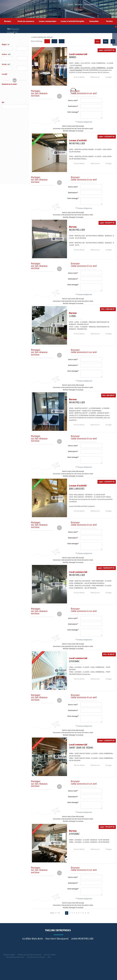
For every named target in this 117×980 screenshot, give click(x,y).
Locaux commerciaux (48, 21)
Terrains (109, 21)
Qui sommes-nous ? (91, 5)
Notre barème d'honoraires (15, 957)
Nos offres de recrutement (36, 957)
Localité (5, 74)
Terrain (6, 64)
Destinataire (73, 106)
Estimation (103, 5)
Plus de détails (78, 77)
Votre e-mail (72, 101)
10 (88, 913)
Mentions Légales (9, 955)
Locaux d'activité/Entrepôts (72, 21)
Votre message (73, 112)
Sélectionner (93, 77)
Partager (105, 77)
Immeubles (94, 21)
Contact (111, 5)
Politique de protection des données (29, 955)
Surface (6, 54)
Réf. (3, 103)
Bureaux (8, 21)
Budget (4, 45)
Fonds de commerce (26, 21)
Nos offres (79, 5)
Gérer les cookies (50, 955)
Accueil (71, 5)
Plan (49, 957)
